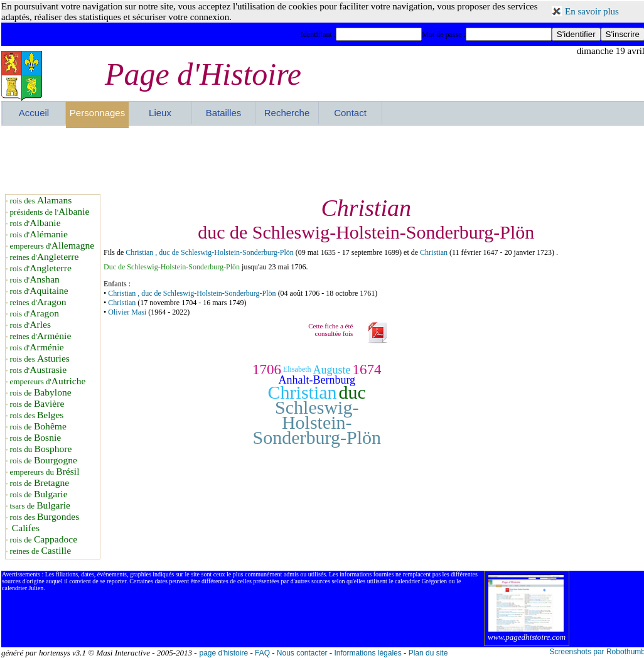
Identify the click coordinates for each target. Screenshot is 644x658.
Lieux (160, 113)
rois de (41, 393)
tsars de (40, 506)
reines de (40, 551)
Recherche (287, 113)
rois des (41, 201)
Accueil (34, 113)
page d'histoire (223, 653)
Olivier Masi (127, 312)
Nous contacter (302, 653)
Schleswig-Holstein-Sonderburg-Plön (317, 422)
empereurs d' (52, 246)
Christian (435, 252)
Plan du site (428, 653)
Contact (350, 113)
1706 (267, 369)
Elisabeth (297, 369)
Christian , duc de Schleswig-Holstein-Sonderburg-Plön (209, 252)
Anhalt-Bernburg (317, 380)
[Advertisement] (323, 159)
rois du (41, 449)
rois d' (35, 223)
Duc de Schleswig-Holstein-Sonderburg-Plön (172, 267)
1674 (367, 369)
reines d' (45, 257)
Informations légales (368, 653)
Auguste (332, 370)
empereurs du (45, 472)
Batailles (224, 113)
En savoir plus (592, 11)
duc (352, 392)
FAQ (262, 653)
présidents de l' (50, 212)
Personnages (97, 113)
